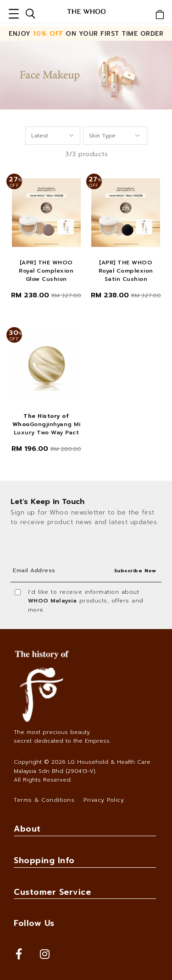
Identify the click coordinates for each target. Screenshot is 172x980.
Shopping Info (44, 860)
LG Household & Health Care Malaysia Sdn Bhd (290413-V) (82, 766)
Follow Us (34, 923)
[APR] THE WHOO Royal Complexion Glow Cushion (46, 271)
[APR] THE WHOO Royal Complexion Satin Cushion (126, 271)
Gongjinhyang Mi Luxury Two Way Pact (47, 424)
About (27, 829)
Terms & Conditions (44, 800)
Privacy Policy (104, 800)
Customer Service (52, 892)
